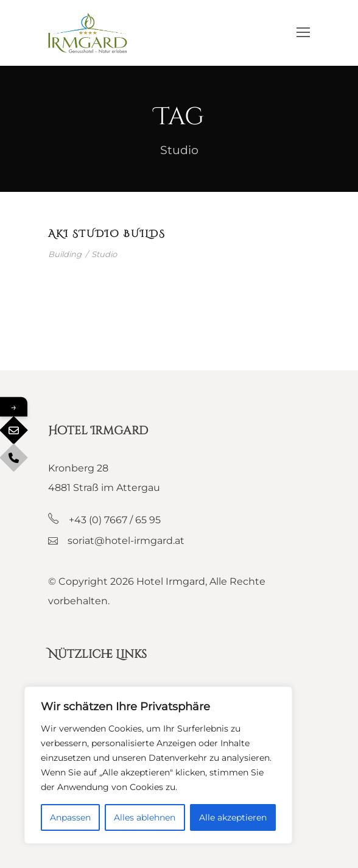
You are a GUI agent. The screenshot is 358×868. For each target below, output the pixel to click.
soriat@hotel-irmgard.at (126, 541)
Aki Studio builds (107, 234)
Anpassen (70, 817)
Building (65, 254)
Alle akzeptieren (233, 817)
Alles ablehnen (145, 817)
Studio (104, 254)
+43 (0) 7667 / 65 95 (115, 520)
